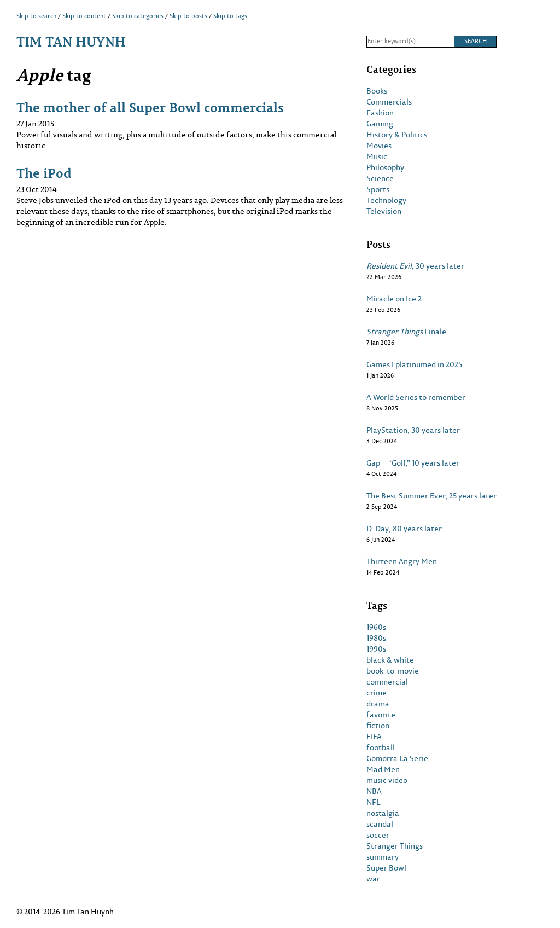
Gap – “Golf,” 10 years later (413, 463)
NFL (374, 802)
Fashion (380, 113)
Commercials (389, 102)
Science (380, 178)
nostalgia (383, 813)
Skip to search (36, 16)
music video (387, 780)
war (373, 879)
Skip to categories (138, 16)
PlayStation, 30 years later (413, 430)
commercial (387, 682)
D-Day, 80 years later (404, 529)
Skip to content (84, 16)
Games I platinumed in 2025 (414, 364)
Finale (406, 332)
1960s (376, 627)
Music (377, 156)
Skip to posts (188, 16)
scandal (380, 824)
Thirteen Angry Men (402, 561)
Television (384, 211)
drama (378, 704)
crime (377, 693)
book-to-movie (393, 671)
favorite (381, 715)
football (381, 747)
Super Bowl (386, 868)
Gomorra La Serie (397, 758)
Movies (379, 146)
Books (377, 91)
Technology (386, 200)
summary (383, 857)
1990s (376, 649)
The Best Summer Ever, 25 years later (431, 496)
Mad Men (383, 769)
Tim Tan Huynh (71, 41)
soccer (378, 835)
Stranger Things (395, 846)
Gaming (380, 124)
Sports (378, 189)
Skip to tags (230, 16)
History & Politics (397, 135)
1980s (376, 638)
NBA (374, 791)
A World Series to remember (416, 397)
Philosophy (385, 167)
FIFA (374, 736)
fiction (378, 726)
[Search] (410, 42)
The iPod (44, 173)
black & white (390, 660)
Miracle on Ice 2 (394, 299)
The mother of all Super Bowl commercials (150, 107)
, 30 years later (415, 266)
